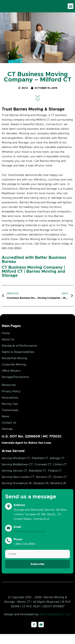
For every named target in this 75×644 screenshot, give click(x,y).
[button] (71, 8)
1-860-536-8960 (25, 548)
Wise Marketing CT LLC (55, 624)
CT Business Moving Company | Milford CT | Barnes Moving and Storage (33, 275)
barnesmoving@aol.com (30, 535)
